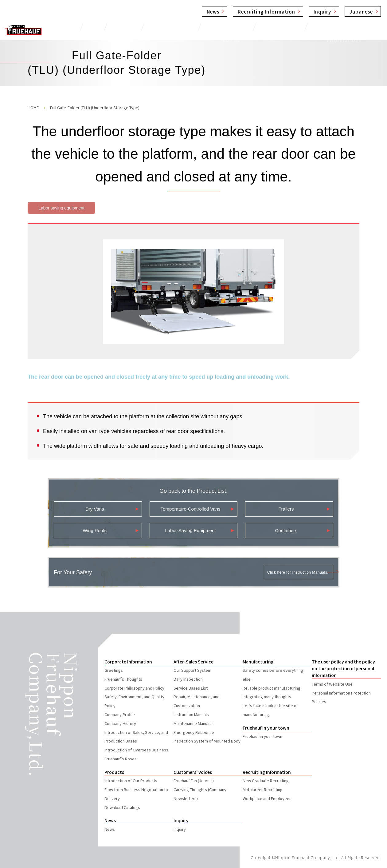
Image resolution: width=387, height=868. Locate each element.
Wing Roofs (95, 530)
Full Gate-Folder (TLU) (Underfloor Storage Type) (95, 108)
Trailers (286, 509)
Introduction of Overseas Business (136, 750)
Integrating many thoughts (267, 697)
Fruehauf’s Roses (121, 759)
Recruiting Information (266, 12)
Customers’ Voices (228, 27)
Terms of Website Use (332, 684)
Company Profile (120, 714)
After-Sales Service (169, 27)
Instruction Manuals (191, 714)
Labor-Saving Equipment (190, 530)
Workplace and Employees (267, 798)
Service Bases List (191, 688)
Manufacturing (282, 27)
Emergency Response (194, 732)
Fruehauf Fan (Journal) (194, 780)
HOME (33, 108)
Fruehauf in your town (262, 736)
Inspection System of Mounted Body (207, 741)
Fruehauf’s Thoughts (123, 679)
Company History (120, 723)
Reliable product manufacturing (272, 688)
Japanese (361, 12)
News (213, 12)
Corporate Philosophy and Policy (134, 688)
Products (121, 27)
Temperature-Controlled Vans (191, 509)
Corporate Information (343, 27)
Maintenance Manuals (193, 723)
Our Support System (192, 670)
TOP (93, 27)
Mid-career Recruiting (263, 789)
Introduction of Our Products (131, 780)
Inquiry (322, 12)
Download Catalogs (122, 807)
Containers (286, 530)
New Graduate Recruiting (266, 780)
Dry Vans (95, 509)
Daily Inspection (188, 679)
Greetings (114, 670)
